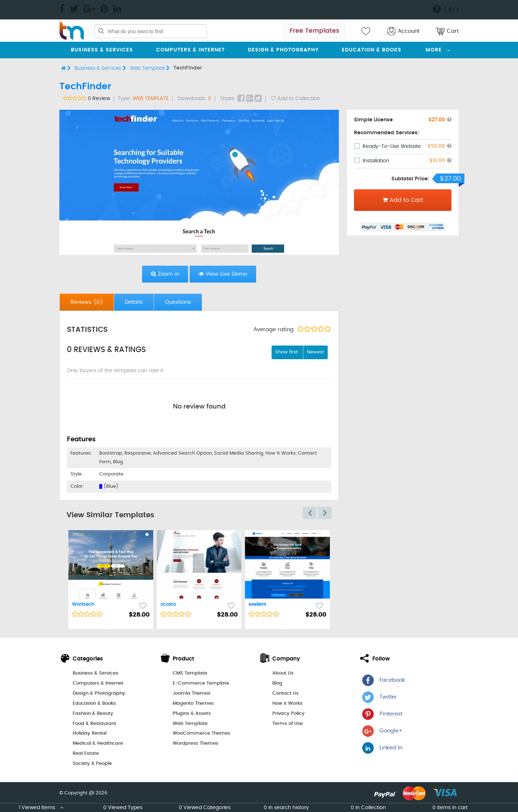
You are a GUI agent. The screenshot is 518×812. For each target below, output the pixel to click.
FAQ (446, 9)
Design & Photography (283, 50)
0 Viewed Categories (205, 808)
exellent (257, 605)
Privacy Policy (288, 714)
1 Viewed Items (41, 808)
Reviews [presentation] (87, 302)
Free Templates (314, 31)
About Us (283, 673)
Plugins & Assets (192, 714)
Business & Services (102, 50)
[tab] (87, 302)
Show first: (287, 352)
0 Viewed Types (123, 808)
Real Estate (86, 754)
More (434, 50)
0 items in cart (450, 808)
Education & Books (372, 50)
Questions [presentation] (178, 302)
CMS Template (190, 673)
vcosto (168, 605)
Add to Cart (403, 200)
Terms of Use (288, 724)
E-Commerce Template (201, 683)
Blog (277, 683)
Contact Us (285, 693)
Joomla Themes (192, 693)
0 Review (99, 99)
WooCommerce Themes (201, 733)
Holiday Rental (90, 733)
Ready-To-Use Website (392, 146)
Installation (376, 161)
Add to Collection (296, 99)
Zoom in (165, 274)
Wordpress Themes (196, 743)
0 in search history (286, 808)
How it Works (287, 703)
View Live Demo (223, 274)
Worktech (83, 605)
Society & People (92, 764)
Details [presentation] (134, 302)
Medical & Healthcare (98, 743)
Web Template (150, 68)
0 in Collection (368, 808)
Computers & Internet (190, 50)
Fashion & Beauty (93, 714)
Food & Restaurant (94, 724)
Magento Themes (193, 703)
